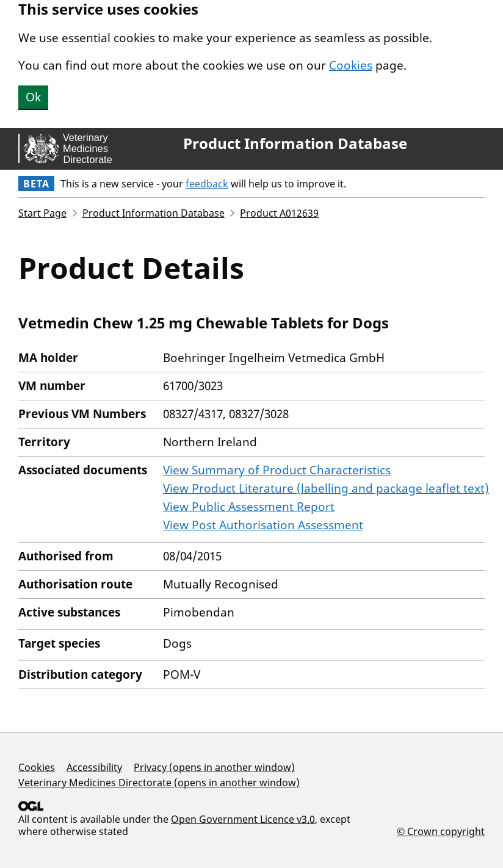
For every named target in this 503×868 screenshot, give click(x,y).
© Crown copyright (441, 831)
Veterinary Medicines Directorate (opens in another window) (159, 783)
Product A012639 (279, 213)
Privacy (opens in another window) (214, 767)
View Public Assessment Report (249, 507)
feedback (207, 184)
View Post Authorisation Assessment (263, 525)
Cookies (351, 65)
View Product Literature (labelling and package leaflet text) (326, 488)
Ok (33, 97)
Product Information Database (295, 143)
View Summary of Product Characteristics (277, 470)
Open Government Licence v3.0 (243, 819)
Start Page (42, 213)
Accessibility (94, 767)
